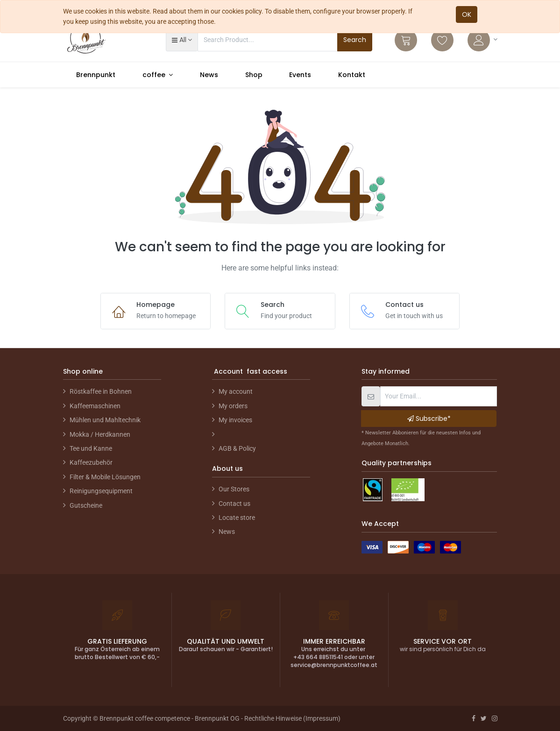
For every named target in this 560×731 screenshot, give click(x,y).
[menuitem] (96, 75)
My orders (233, 406)
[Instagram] (495, 718)
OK (467, 14)
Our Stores (234, 489)
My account (236, 391)
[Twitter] (484, 718)
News (227, 532)
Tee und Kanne (91, 448)
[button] (182, 40)
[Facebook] (474, 718)
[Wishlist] (442, 40)
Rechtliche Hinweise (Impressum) (292, 718)
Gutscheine (86, 505)
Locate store (237, 518)
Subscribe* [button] (429, 419)
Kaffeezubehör (91, 462)
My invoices (235, 420)
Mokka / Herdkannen (100, 434)
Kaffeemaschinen (95, 406)
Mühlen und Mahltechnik (105, 420)
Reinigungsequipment (101, 491)
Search (355, 40)
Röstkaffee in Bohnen (101, 391)
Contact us (234, 504)
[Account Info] (482, 40)
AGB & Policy (237, 448)
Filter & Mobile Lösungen (105, 477)
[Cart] (406, 40)
